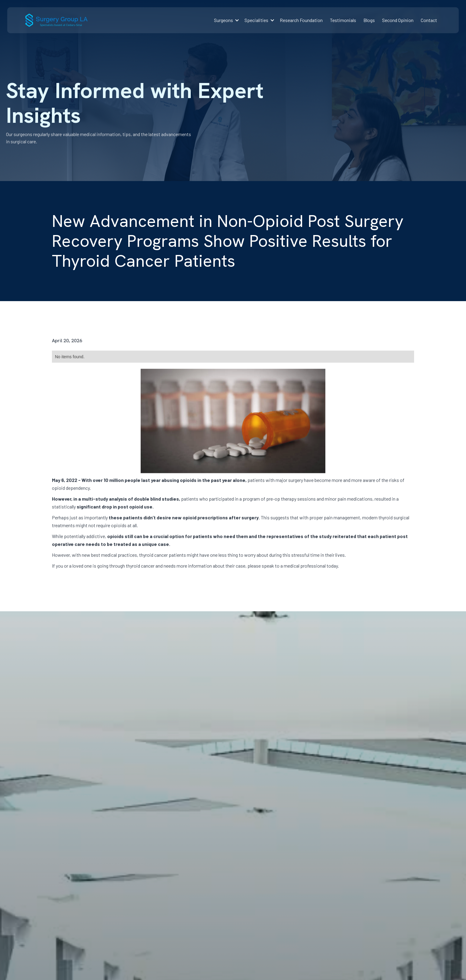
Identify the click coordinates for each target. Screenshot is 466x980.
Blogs (369, 20)
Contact (429, 20)
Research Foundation (301, 20)
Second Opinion (398, 20)
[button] (226, 20)
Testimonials (343, 20)
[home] (56, 20)
